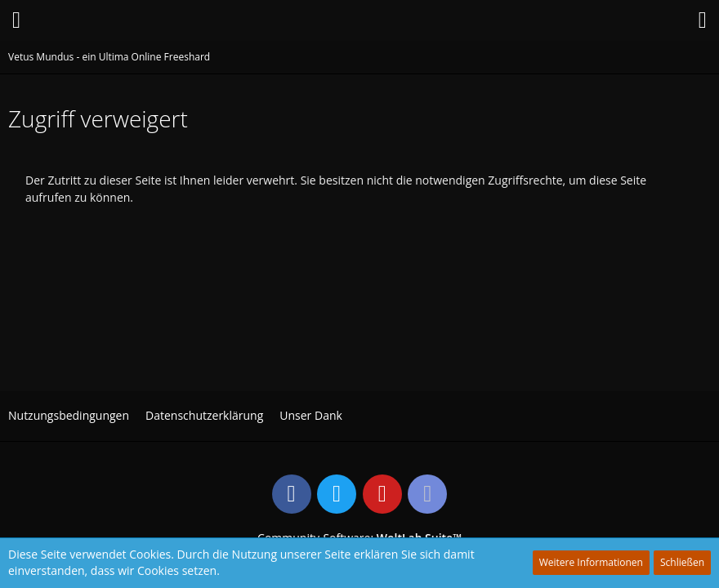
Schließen (682, 562)
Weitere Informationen (591, 562)
